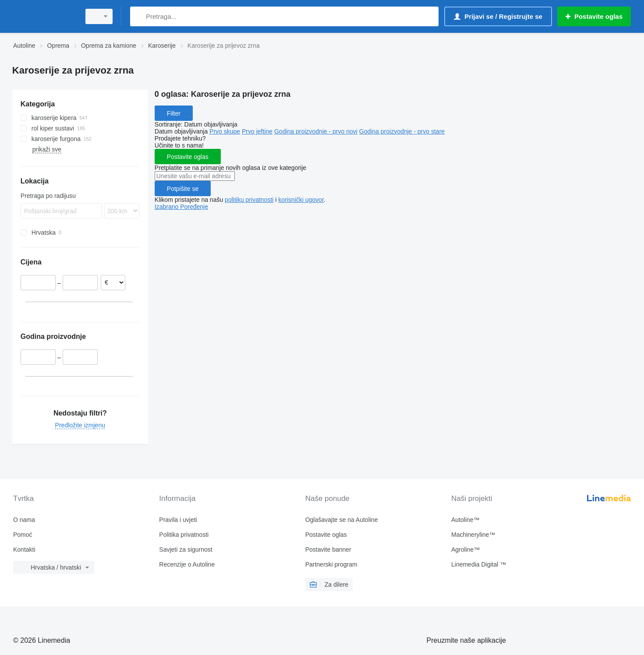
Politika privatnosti (184, 535)
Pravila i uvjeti (178, 520)
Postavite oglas (188, 157)
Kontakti (24, 549)
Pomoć (23, 535)
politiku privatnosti (249, 200)
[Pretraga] (139, 16)
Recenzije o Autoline (187, 564)
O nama (24, 520)
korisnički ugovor (301, 200)
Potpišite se (183, 189)
